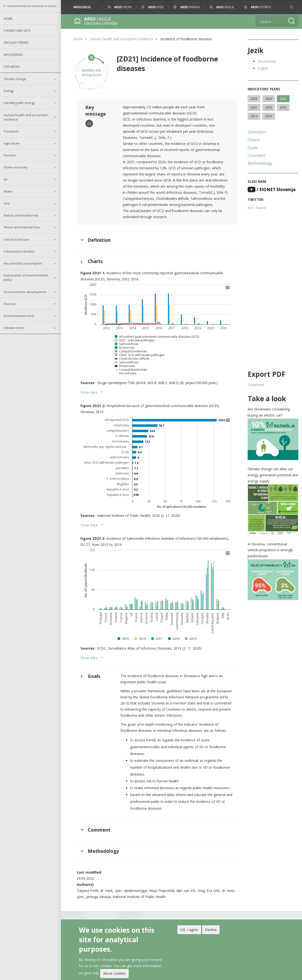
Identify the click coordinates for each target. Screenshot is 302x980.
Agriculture (12, 143)
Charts (254, 140)
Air (6, 179)
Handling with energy (19, 103)
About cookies (114, 973)
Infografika (13, 55)
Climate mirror (14, 328)
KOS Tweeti (257, 208)
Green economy (16, 167)
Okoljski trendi (16, 42)
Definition (257, 132)
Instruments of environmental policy (26, 277)
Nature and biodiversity (21, 215)
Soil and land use (16, 239)
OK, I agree (189, 930)
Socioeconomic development (25, 292)
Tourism (10, 304)
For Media (12, 67)
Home (8, 19)
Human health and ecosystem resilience (26, 117)
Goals (253, 148)
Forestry (10, 155)
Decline (211, 930)
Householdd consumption (23, 263)
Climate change (15, 79)
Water (8, 191)
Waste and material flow (22, 227)
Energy (9, 91)
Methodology (260, 163)
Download (256, 385)
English (263, 68)
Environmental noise (19, 316)
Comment (257, 155)
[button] (292, 7)
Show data (89, 392)
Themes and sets (17, 31)
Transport (11, 131)
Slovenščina (267, 61)
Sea (7, 203)
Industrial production (19, 251)
